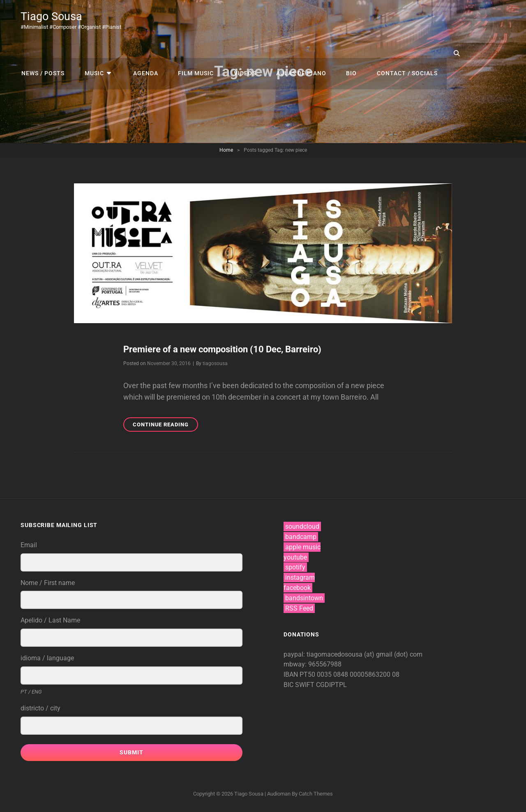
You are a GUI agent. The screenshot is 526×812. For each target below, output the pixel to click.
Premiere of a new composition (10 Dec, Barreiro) (222, 349)
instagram (300, 577)
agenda (139, 53)
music (91, 53)
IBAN (292, 674)
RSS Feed (299, 608)
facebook (297, 588)
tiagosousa (215, 363)
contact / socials (391, 53)
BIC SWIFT (300, 685)
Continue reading (165, 426)
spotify (295, 567)
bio (337, 53)
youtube (295, 557)
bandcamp (301, 536)
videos (235, 53)
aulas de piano (289, 53)
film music (188, 53)
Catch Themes (316, 793)
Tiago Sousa (52, 16)
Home (226, 150)
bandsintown (304, 598)
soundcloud (302, 526)
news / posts (42, 53)
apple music (303, 547)
